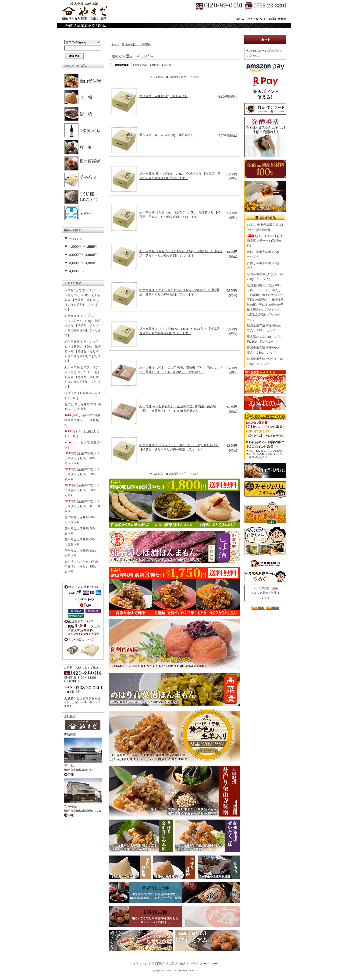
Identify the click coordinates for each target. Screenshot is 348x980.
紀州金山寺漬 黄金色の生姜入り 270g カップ (264, 328)
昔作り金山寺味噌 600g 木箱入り (82, 553)
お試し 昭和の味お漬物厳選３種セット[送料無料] (82, 420)
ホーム (115, 44)
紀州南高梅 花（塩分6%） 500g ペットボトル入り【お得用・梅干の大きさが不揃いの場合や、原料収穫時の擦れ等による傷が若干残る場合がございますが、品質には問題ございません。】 (265, 302)
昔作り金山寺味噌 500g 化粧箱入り (82, 542)
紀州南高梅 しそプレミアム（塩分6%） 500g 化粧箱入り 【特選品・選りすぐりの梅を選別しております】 (83, 326)
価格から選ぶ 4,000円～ (137, 44)
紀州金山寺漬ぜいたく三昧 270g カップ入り (265, 277)
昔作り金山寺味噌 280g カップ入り (82, 520)
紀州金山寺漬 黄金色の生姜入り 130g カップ (264, 350)
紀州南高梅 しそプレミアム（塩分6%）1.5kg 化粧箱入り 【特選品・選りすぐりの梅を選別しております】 (83, 377)
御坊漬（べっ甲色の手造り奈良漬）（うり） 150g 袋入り (83, 567)
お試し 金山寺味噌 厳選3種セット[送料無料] (83, 407)
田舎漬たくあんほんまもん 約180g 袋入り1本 (265, 339)
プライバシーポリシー (204, 964)
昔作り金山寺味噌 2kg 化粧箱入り (164, 96)
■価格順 (155, 65)
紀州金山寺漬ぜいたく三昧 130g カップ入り (265, 361)
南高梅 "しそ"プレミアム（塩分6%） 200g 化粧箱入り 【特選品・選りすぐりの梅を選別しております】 (83, 300)
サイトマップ (139, 964)
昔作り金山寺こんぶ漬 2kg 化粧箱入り (167, 135)
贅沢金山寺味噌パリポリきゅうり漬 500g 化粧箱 (82, 490)
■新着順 (166, 65)
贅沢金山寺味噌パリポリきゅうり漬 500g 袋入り (82, 474)
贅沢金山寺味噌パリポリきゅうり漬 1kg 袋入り (83, 506)
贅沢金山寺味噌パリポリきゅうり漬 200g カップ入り (82, 458)
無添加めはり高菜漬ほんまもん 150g (83, 395)
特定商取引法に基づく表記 (168, 964)
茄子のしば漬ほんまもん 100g (82, 434)
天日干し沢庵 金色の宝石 (82, 445)
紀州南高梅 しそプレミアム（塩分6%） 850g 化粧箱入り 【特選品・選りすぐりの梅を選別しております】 (83, 351)
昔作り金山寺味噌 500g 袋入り (82, 531)
